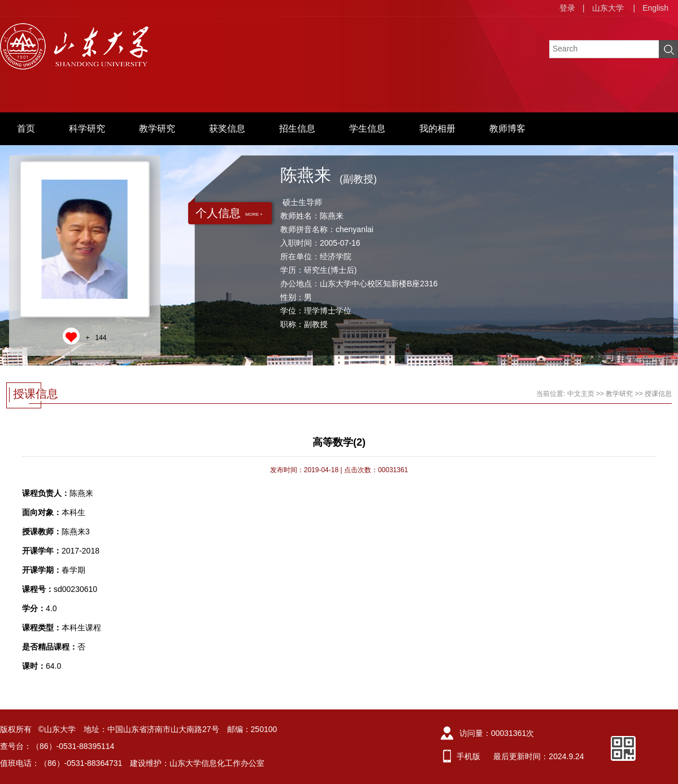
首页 (26, 129)
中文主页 (581, 394)
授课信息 (658, 394)
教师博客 (507, 129)
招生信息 (297, 129)
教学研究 (157, 129)
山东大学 (608, 8)
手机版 (468, 756)
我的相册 (437, 129)
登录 (567, 8)
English (655, 8)
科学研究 (87, 129)
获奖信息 (227, 129)
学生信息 (367, 129)
